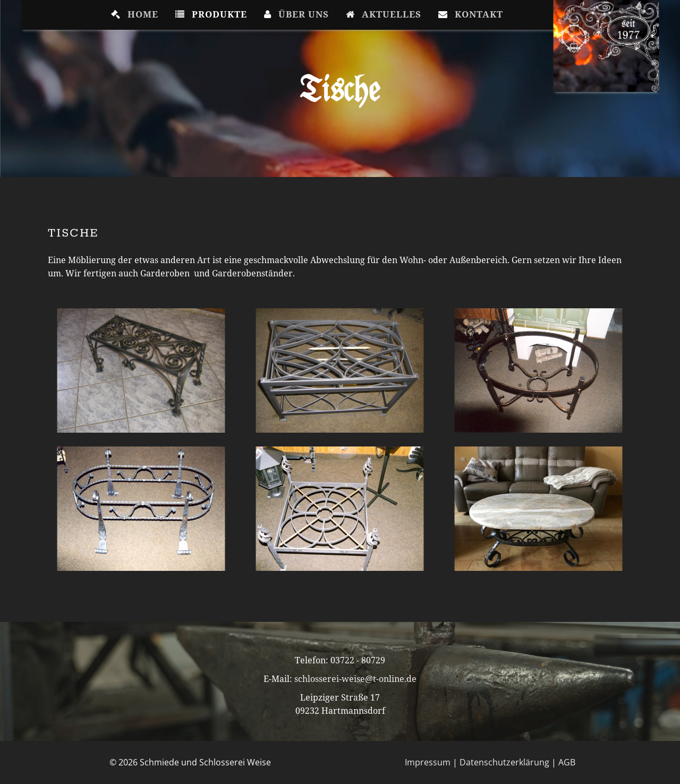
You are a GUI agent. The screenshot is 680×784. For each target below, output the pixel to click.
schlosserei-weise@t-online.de (355, 679)
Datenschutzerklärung (504, 762)
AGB (567, 762)
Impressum (428, 762)
